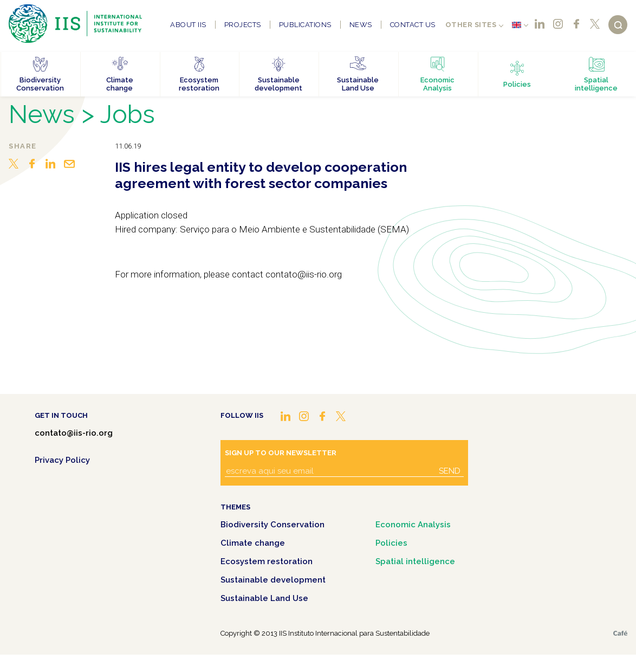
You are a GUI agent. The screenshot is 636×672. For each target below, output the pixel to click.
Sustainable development (273, 580)
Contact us (413, 25)
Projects (243, 25)
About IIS (188, 25)
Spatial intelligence (415, 561)
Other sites (471, 25)
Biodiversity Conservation (272, 525)
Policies (391, 543)
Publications (305, 25)
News (361, 25)
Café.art (620, 633)
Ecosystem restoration (267, 561)
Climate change (253, 543)
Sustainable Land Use (264, 598)
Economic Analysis (413, 525)
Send (450, 471)
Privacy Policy (62, 460)
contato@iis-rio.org (74, 433)
